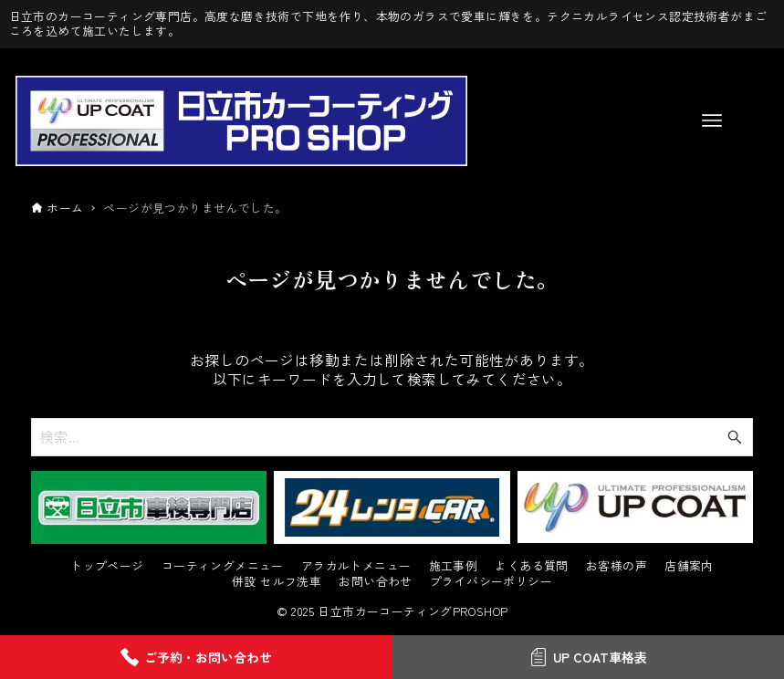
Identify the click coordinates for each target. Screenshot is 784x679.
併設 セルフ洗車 (277, 582)
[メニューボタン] (712, 120)
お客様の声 (617, 566)
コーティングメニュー (223, 566)
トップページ (107, 566)
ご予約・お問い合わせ (196, 657)
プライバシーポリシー (491, 582)
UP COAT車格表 (588, 657)
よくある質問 (531, 566)
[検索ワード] (392, 437)
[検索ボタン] (735, 437)
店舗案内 (689, 566)
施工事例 (454, 566)
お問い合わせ (375, 582)
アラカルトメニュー (356, 566)
